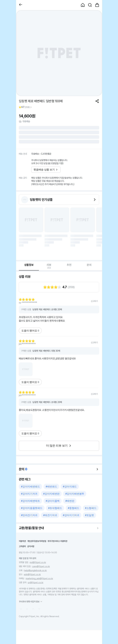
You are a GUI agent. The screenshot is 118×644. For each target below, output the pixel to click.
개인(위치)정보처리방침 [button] (37, 541)
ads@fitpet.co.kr (32, 574)
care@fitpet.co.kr (41, 566)
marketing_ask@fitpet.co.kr (39, 578)
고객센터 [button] (22, 546)
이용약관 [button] (22, 541)
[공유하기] (97, 101)
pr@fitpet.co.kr (36, 582)
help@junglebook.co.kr (35, 570)
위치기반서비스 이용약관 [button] (57, 541)
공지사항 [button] (31, 546)
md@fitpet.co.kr (38, 562)
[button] (21, 5)
